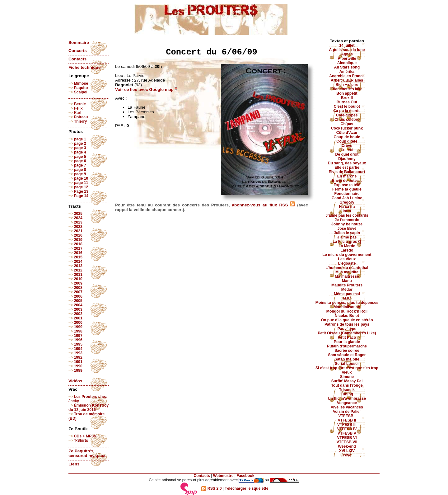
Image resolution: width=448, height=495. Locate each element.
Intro (347, 211)
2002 (78, 314)
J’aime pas (347, 237)
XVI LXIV (347, 451)
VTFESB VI (347, 438)
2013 (78, 266)
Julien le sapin (347, 233)
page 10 (81, 178)
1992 (78, 357)
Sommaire (79, 42)
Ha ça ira (347, 207)
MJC (347, 298)
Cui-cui (347, 150)
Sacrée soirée (347, 351)
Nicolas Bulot (347, 316)
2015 (78, 257)
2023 (78, 222)
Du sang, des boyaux (347, 163)
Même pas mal (347, 294)
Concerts (78, 51)
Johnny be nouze (347, 224)
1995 (78, 344)
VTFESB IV (347, 429)
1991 (78, 362)
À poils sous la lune (347, 50)
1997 (78, 336)
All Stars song (347, 67)
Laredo (347, 250)
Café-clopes (347, 115)
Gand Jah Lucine (347, 198)
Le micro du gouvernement (347, 255)
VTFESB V (347, 433)
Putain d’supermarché (347, 346)
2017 (78, 248)
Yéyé (347, 455)
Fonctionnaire (347, 194)
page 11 (81, 183)
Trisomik (347, 390)
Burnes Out (347, 102)
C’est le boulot (347, 106)
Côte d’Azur (347, 133)
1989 (78, 370)
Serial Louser (347, 364)
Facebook (245, 476)
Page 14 (81, 196)
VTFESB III (347, 425)
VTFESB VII (347, 442)
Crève (347, 146)
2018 (78, 244)
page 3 (80, 148)
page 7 (80, 165)
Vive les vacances (347, 407)
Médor (347, 290)
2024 (78, 218)
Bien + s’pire (347, 85)
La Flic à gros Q (347, 242)
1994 (78, 349)
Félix (78, 108)
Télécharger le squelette (246, 488)
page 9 (80, 174)
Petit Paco (347, 337)
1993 (78, 353)
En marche (347, 176)
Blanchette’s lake (347, 89)
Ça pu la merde (347, 111)
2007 (78, 292)
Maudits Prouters (347, 285)
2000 (78, 323)
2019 (78, 240)
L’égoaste (347, 263)
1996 (78, 340)
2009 (78, 283)
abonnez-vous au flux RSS (263, 205)
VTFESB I (347, 416)
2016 (78, 253)
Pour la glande (347, 342)
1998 (78, 331)
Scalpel (81, 92)
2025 (78, 214)
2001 (78, 318)
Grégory (347, 202)
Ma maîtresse (347, 276)
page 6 (80, 161)
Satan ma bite (347, 359)
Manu (347, 281)
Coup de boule (347, 137)
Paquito (81, 88)
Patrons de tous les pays (347, 324)
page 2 (80, 144)
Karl (78, 113)
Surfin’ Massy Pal (347, 381)
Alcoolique (347, 63)
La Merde (347, 246)
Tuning (347, 394)
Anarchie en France (347, 76)
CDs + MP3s (85, 436)
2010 (78, 279)
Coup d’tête (347, 141)
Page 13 (81, 191)
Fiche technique (84, 67)
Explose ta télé (347, 185)
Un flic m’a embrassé (347, 398)
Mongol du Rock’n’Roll (347, 311)
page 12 (81, 187)
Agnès (347, 54)
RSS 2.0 (211, 488)
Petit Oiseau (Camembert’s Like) (347, 333)
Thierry (80, 121)
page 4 (80, 152)
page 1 (80, 139)
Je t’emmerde (347, 220)
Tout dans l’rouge (347, 385)
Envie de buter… (347, 181)
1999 (78, 327)
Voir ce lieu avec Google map (146, 90)
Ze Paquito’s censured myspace (87, 453)
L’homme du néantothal (347, 268)
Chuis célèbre (347, 120)
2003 (78, 309)
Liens (74, 464)
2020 (78, 235)
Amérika (347, 72)
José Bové (347, 229)
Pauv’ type (347, 329)
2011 (78, 275)
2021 (78, 231)
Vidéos (75, 381)
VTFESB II (347, 420)
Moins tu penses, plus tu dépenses (347, 303)
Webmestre (223, 476)
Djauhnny (347, 159)
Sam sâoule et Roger (347, 355)
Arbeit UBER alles (347, 80)
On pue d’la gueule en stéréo (347, 320)
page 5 (80, 157)
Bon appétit (347, 93)
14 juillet (347, 45)
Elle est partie (347, 167)
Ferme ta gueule (347, 189)
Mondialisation (347, 307)
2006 (78, 296)
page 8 (80, 170)
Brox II (347, 98)
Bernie (80, 104)
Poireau (81, 117)
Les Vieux (347, 259)
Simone (347, 377)
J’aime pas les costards (347, 215)
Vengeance (347, 403)
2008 (78, 288)
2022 (78, 227)
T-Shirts (81, 441)
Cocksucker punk (347, 128)
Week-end (347, 446)
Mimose (81, 83)
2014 (78, 262)
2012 (78, 270)
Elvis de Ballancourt (347, 172)
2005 (78, 301)
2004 (78, 305)
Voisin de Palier (347, 412)
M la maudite (347, 272)
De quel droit (347, 154)
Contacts (77, 59)
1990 (78, 366)
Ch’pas (347, 124)
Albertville (347, 59)
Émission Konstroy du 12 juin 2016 (89, 408)
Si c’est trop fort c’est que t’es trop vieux (347, 370)
